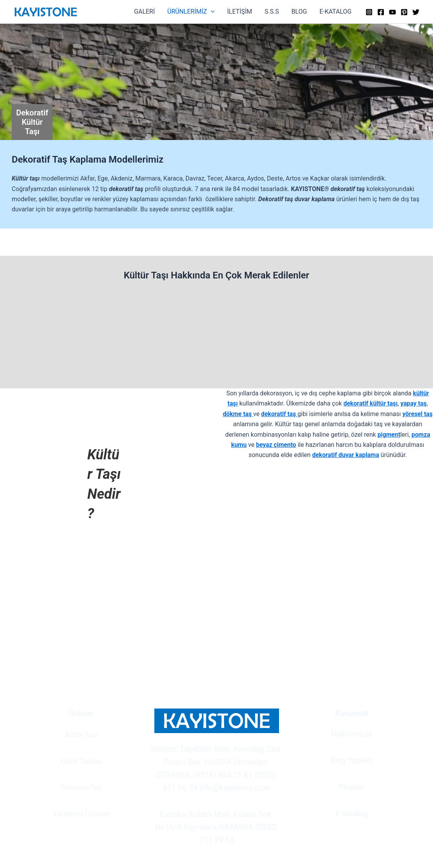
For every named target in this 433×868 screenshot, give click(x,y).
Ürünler (81, 713)
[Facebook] (381, 12)
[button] (211, 12)
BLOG (299, 12)
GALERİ (144, 12)
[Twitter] (416, 12)
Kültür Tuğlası (81, 760)
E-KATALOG (336, 12)
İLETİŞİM (240, 12)
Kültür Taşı (81, 734)
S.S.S (272, 12)
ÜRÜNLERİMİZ (191, 12)
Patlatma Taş (81, 787)
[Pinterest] (404, 12)
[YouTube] (392, 12)
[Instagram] (369, 12)
